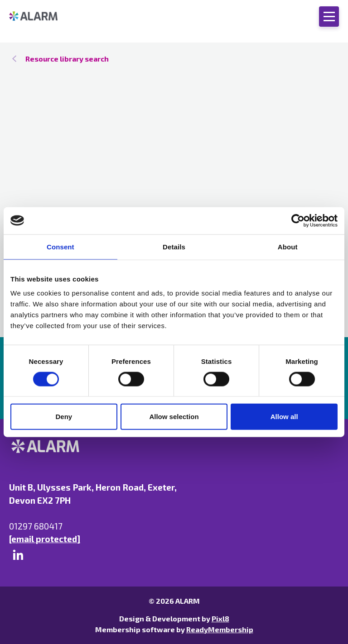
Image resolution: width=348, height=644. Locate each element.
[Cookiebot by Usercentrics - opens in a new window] (298, 220)
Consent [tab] (60, 246)
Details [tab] (174, 246)
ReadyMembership (220, 629)
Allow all (284, 417)
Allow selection (174, 417)
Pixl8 (220, 618)
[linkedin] (18, 555)
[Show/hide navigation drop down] (329, 17)
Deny (64, 417)
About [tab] (288, 246)
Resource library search (67, 59)
